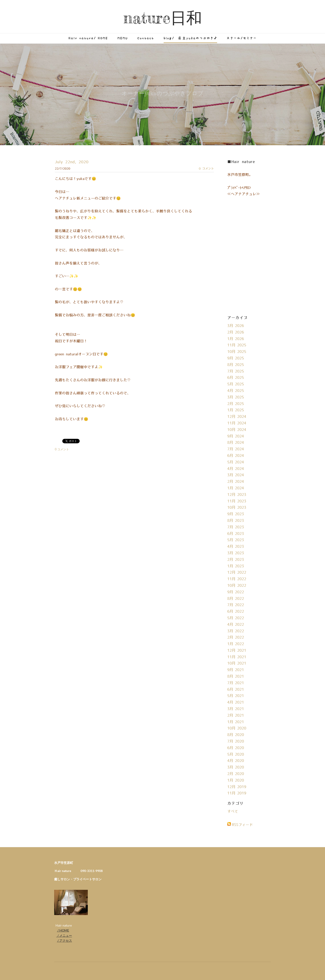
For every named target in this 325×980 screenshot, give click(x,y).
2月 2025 (236, 404)
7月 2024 (236, 449)
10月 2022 (237, 586)
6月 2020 (236, 748)
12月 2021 (237, 651)
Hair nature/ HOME (88, 38)
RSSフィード (242, 825)
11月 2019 (237, 793)
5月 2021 (236, 696)
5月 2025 (236, 384)
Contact (146, 38)
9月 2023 (236, 514)
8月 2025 (236, 365)
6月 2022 (236, 612)
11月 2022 (237, 579)
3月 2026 (236, 326)
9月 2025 (236, 358)
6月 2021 (236, 690)
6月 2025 (236, 378)
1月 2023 (236, 566)
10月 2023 (237, 508)
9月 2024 (236, 436)
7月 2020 (236, 741)
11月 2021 (237, 657)
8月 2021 (236, 676)
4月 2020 (236, 761)
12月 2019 (237, 787)
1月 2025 (236, 410)
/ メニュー (64, 935)
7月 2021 (236, 683)
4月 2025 (236, 391)
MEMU (123, 38)
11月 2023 (237, 501)
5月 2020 (236, 755)
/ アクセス (64, 940)
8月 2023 (236, 521)
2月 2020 (236, 774)
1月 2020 (236, 780)
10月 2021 (237, 663)
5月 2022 (236, 618)
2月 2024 (236, 482)
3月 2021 (236, 709)
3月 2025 (236, 397)
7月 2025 (236, 371)
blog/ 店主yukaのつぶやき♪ (190, 38)
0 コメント (206, 169)
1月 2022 (236, 644)
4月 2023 (236, 547)
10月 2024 (237, 430)
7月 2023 (236, 527)
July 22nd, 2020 (72, 162)
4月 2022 (236, 625)
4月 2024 (236, 469)
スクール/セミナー (242, 38)
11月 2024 (237, 423)
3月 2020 (236, 767)
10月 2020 (237, 728)
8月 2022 (236, 599)
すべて (233, 812)
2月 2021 (236, 715)
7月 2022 (236, 605)
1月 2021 (236, 722)
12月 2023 (237, 495)
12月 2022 (237, 573)
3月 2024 (236, 475)
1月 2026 (236, 339)
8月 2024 (236, 443)
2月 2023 (236, 560)
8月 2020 (236, 735)
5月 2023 (236, 540)
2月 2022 (236, 637)
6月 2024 (236, 456)
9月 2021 (236, 670)
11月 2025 (237, 345)
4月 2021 (236, 702)
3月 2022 (236, 631)
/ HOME (63, 930)
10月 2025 (237, 352)
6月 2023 (236, 534)
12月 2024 (237, 417)
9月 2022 (236, 592)
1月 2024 (236, 488)
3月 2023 (236, 553)
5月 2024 (236, 462)
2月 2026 (236, 332)
